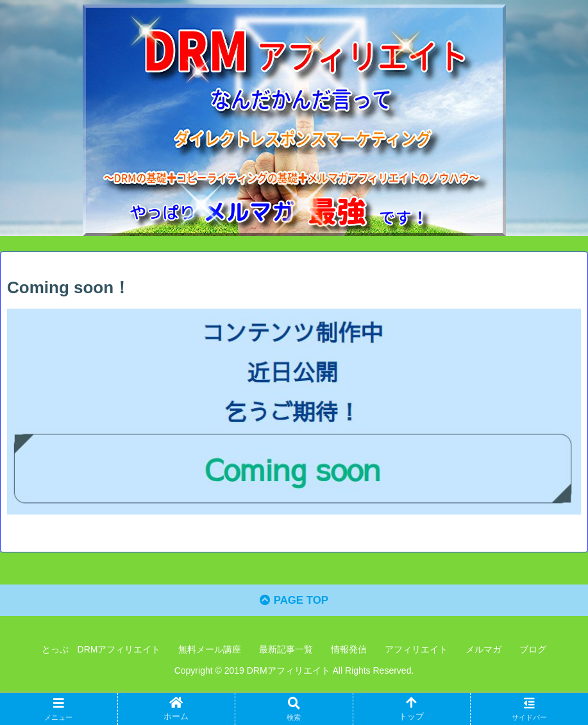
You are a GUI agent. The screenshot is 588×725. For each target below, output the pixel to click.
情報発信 (349, 652)
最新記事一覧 (286, 652)
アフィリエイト (416, 652)
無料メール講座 (210, 652)
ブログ (533, 652)
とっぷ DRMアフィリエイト (101, 652)
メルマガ (483, 652)
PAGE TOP (294, 604)
